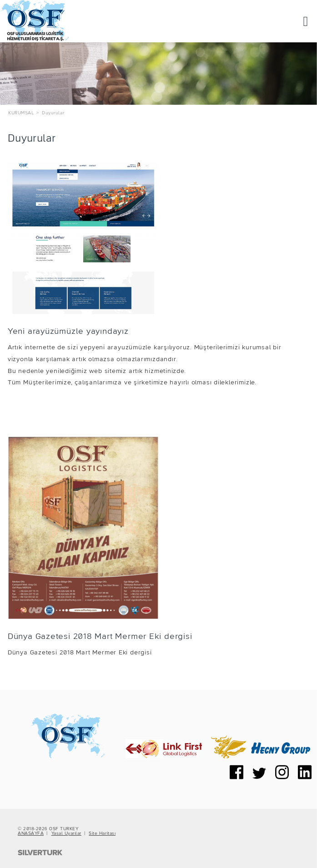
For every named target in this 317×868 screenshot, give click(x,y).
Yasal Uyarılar (66, 833)
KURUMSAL (21, 113)
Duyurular (53, 113)
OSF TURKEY (64, 829)
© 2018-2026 (33, 829)
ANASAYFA (31, 833)
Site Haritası (102, 833)
